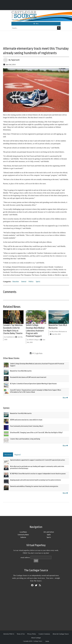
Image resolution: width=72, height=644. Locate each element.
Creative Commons (44, 634)
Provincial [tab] (8, 455)
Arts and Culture (49, 532)
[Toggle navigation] (36, 24)
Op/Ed (49, 535)
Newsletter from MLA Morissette (21, 371)
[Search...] (34, 28)
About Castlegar (36, 638)
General (24, 282)
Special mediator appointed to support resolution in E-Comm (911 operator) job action (37, 460)
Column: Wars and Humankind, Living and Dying (25, 439)
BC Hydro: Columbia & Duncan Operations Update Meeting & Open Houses (33, 384)
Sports (38, 282)
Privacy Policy (32, 634)
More (65, 398)
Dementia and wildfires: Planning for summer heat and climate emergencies (34, 486)
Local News (23, 532)
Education (16, 282)
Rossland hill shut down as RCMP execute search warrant (28, 377)
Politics (31, 282)
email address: (25, 557)
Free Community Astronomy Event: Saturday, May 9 (27, 426)
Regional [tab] (18, 455)
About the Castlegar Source (61, 634)
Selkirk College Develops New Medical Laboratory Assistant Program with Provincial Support (35, 331)
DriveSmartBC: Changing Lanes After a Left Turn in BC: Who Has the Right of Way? (36, 433)
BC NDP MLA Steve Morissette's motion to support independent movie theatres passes (38, 474)
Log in (47, 641)
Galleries (23, 537)
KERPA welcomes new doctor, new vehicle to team (26, 420)
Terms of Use (21, 634)
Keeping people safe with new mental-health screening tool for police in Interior (36, 480)
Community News (23, 535)
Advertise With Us (9, 634)
